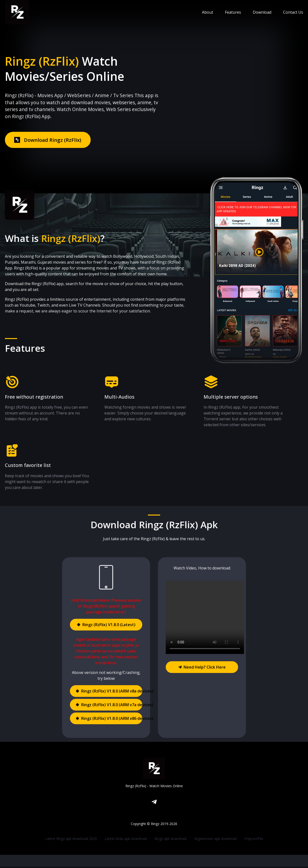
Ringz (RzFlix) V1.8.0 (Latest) (106, 626)
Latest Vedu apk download (126, 840)
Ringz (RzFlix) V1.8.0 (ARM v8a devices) (109, 692)
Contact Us (293, 12)
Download (262, 12)
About (208, 12)
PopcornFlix (254, 840)
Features (233, 12)
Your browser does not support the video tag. (205, 619)
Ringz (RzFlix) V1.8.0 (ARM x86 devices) (109, 720)
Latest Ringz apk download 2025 (71, 840)
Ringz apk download (170, 840)
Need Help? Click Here (202, 669)
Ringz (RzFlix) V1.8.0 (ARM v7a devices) (109, 706)
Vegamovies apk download (215, 840)
